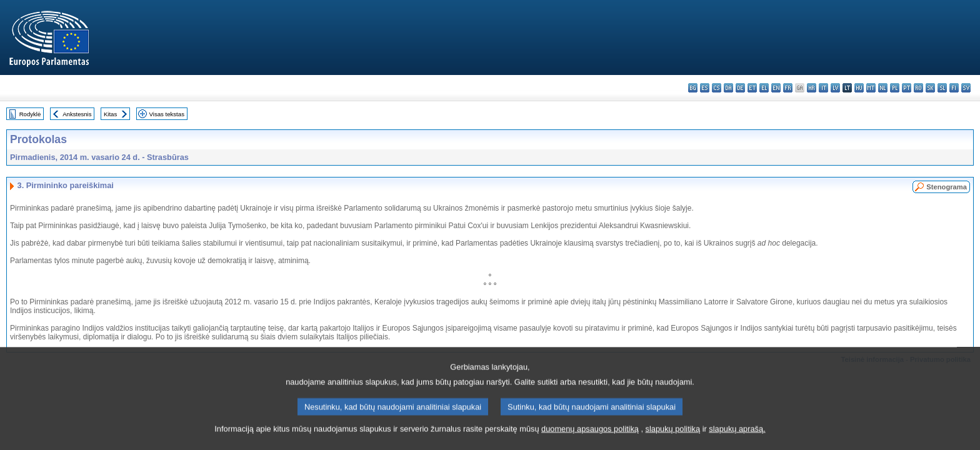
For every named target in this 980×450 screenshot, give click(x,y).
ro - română (918, 88)
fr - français (788, 88)
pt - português (907, 88)
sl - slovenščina (942, 88)
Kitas (110, 114)
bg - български (693, 88)
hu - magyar (859, 88)
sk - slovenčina (930, 88)
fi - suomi (954, 88)
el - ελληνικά (764, 88)
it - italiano (823, 88)
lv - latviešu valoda (835, 88)
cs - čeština (717, 88)
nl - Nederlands (883, 88)
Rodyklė (30, 114)
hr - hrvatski (812, 88)
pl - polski (895, 88)
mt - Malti (871, 88)
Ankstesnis (77, 114)
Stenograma (947, 187)
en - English (776, 88)
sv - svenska (966, 88)
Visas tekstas (167, 114)
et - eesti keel (752, 88)
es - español (705, 88)
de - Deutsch (740, 88)
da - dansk (728, 88)
